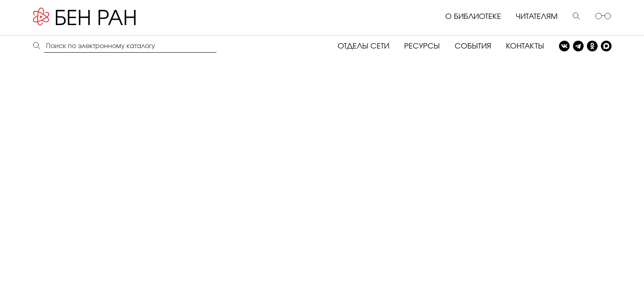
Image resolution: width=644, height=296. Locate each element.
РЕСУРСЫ (422, 46)
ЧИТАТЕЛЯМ (537, 17)
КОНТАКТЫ (525, 46)
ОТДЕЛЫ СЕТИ (363, 46)
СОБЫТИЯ (473, 46)
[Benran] (97, 17)
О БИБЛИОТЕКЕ (473, 17)
